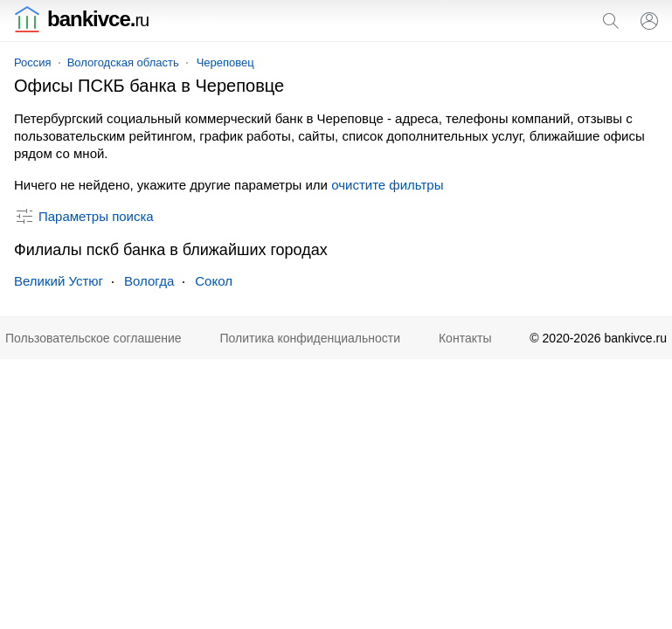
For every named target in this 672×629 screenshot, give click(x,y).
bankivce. (81, 19)
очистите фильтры (387, 185)
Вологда (149, 281)
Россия (33, 62)
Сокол (214, 281)
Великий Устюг (59, 281)
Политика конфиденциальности (311, 338)
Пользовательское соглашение (94, 338)
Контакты (465, 338)
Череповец (225, 62)
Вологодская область (123, 62)
